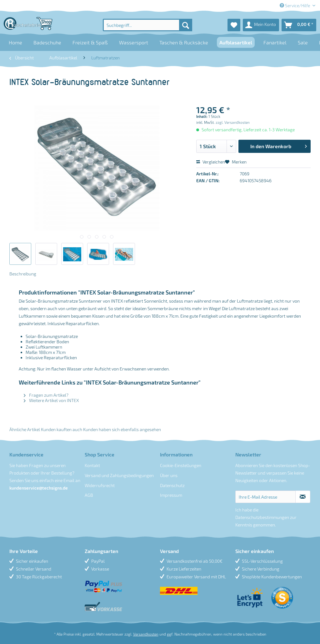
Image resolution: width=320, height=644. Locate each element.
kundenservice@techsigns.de (39, 488)
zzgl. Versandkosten (233, 122)
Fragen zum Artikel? (46, 395)
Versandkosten (146, 634)
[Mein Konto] (261, 25)
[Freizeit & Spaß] (90, 42)
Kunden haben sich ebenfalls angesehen (122, 429)
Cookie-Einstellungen (181, 465)
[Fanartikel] (275, 42)
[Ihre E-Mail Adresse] (265, 497)
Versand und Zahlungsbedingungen (119, 475)
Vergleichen (211, 162)
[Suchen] (186, 25)
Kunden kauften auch (62, 429)
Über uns (169, 475)
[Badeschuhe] (47, 42)
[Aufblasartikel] (236, 42)
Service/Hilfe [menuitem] (295, 5)
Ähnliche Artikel (25, 429)
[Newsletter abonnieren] (303, 497)
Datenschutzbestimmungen (262, 517)
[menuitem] (148, 25)
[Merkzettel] (234, 25)
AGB (89, 495)
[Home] (15, 42)
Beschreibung (23, 274)
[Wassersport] (134, 42)
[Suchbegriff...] (148, 25)
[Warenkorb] (299, 25)
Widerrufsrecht (100, 485)
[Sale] (303, 42)
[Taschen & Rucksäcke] (184, 42)
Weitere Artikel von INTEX (51, 400)
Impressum (171, 495)
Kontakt (92, 465)
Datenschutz (172, 485)
